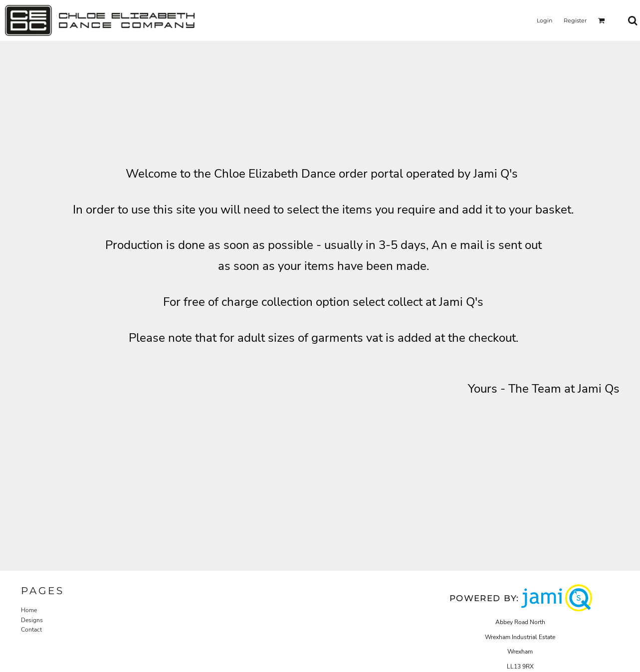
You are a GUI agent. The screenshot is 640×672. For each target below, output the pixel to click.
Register (575, 20)
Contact (31, 630)
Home (29, 610)
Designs (32, 620)
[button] (602, 20)
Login (544, 20)
